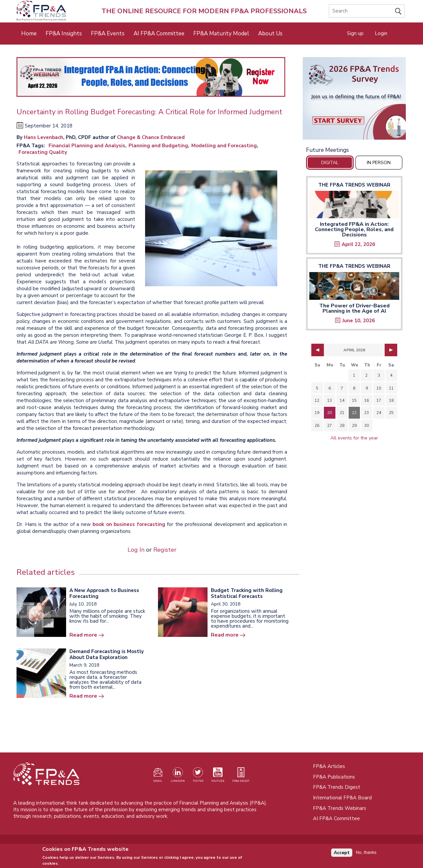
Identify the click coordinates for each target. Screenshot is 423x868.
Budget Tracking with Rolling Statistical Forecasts (247, 593)
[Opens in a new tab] (354, 98)
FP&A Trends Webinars (340, 808)
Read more (83, 635)
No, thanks (366, 854)
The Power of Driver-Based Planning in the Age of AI (354, 308)
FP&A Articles (329, 766)
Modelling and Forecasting (224, 146)
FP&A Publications (334, 777)
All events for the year (354, 438)
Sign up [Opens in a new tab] (355, 33)
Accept (342, 855)
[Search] (367, 11)
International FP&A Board (342, 798)
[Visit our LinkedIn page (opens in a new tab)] (178, 776)
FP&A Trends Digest (337, 787)
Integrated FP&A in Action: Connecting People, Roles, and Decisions (354, 229)
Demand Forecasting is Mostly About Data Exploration (107, 654)
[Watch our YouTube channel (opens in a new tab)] (218, 776)
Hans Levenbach (43, 137)
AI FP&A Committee (159, 34)
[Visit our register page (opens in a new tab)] (158, 776)
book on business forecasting (129, 524)
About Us (270, 34)
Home (29, 34)
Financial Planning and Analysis (87, 146)
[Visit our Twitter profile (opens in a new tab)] (198, 776)
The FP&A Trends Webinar (354, 185)
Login (381, 33)
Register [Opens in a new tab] (165, 550)
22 (354, 413)
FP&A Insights (64, 34)
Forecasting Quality (43, 152)
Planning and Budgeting (158, 146)
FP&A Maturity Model (221, 34)
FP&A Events (108, 34)
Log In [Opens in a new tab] (136, 550)
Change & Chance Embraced (151, 137)
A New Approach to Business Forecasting (104, 593)
